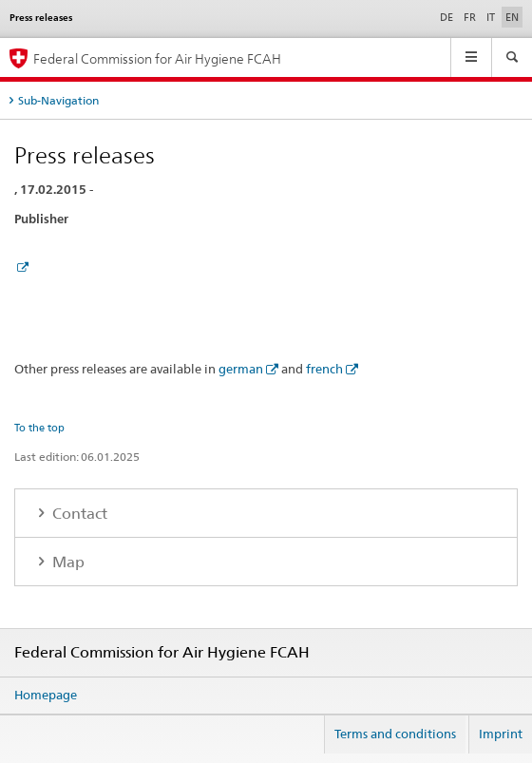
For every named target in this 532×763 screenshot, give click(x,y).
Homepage (46, 695)
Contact (78, 514)
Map (66, 562)
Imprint (501, 734)
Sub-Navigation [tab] (58, 100)
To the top (39, 428)
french (324, 369)
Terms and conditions (395, 734)
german (241, 369)
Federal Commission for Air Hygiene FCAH (157, 58)
